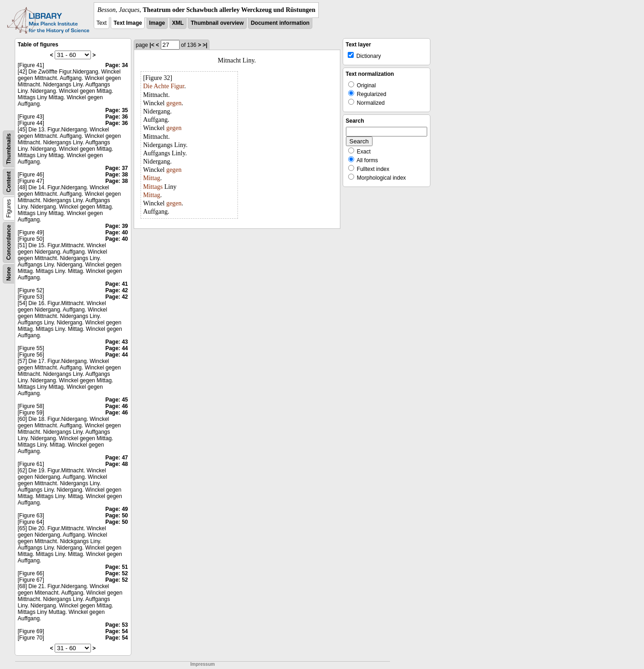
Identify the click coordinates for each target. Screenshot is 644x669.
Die (148, 86)
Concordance (9, 242)
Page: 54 (116, 631)
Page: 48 (116, 464)
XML (178, 23)
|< (152, 45)
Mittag (152, 178)
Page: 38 (116, 175)
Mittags (153, 187)
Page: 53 (116, 625)
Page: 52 (116, 573)
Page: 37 (116, 168)
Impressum (202, 664)
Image (157, 23)
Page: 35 (116, 110)
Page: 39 (116, 226)
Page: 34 (116, 65)
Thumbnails (9, 149)
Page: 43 (116, 342)
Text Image (128, 23)
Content (9, 182)
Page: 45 (116, 400)
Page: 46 (116, 406)
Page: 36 (116, 117)
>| (205, 45)
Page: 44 (116, 348)
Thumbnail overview (217, 23)
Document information (280, 23)
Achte (161, 86)
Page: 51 (116, 567)
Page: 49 (116, 509)
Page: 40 (116, 232)
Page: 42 (116, 290)
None (9, 274)
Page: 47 (116, 458)
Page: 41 (116, 284)
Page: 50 (116, 516)
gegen (174, 103)
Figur (177, 86)
